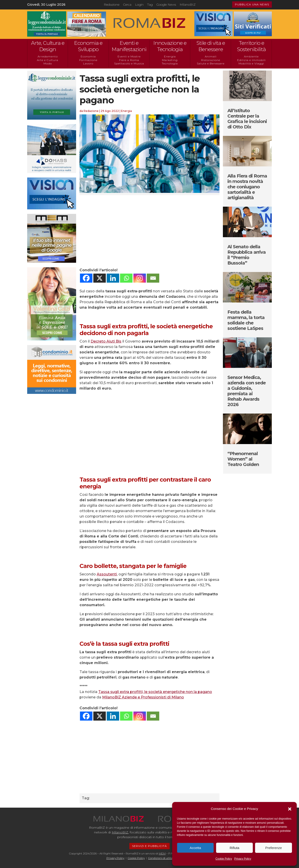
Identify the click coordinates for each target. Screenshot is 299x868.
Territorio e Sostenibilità (251, 46)
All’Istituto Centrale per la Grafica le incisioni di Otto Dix (247, 119)
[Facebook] (86, 278)
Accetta (195, 848)
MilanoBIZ (188, 5)
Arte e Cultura (48, 60)
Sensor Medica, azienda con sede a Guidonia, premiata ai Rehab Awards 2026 (247, 391)
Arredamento (48, 56)
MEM (162, 853)
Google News (166, 5)
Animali (211, 56)
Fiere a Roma (129, 60)
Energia (170, 56)
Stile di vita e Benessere (211, 46)
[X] (100, 278)
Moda (48, 63)
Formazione (88, 60)
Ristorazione (211, 60)
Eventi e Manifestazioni (129, 46)
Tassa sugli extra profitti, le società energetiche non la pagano (155, 692)
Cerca (127, 5)
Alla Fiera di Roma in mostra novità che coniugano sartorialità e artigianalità (247, 187)
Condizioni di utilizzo (162, 858)
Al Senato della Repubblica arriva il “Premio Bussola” (247, 255)
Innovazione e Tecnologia (170, 46)
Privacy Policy (243, 859)
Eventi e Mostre (129, 56)
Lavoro (88, 63)
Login (139, 5)
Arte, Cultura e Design (48, 46)
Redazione (112, 5)
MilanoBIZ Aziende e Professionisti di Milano (143, 697)
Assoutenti (107, 574)
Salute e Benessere (211, 63)
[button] (290, 809)
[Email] (153, 278)
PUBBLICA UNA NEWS (252, 4)
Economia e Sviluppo (88, 46)
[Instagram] (140, 278)
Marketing (170, 60)
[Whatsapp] (126, 278)
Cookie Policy (224, 859)
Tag (150, 5)
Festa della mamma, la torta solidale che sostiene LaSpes (246, 320)
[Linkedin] (113, 278)
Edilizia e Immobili (251, 60)
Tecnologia (170, 63)
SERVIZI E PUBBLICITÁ (149, 846)
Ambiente (251, 56)
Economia (88, 56)
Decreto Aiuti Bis (106, 341)
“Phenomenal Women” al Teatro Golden (243, 459)
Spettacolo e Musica (129, 63)
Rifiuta (235, 848)
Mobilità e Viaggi (251, 63)
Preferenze (274, 848)
